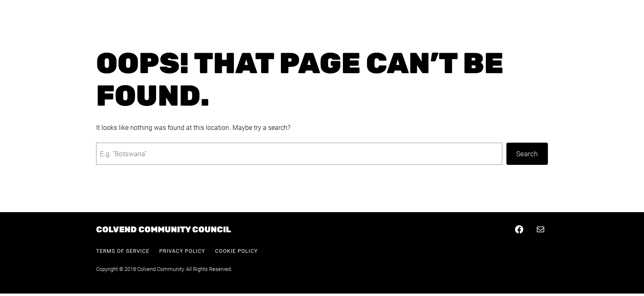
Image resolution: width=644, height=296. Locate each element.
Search (527, 154)
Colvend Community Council (164, 229)
